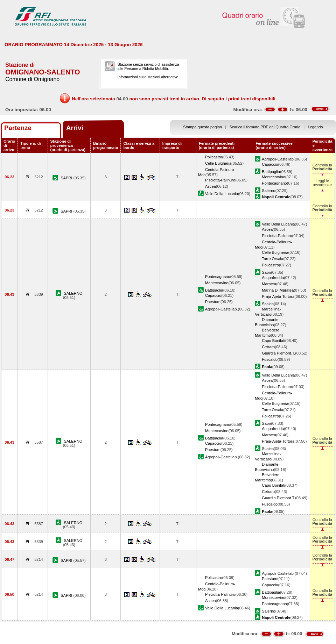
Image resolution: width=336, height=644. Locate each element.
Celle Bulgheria (218, 163)
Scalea (268, 304)
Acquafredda (273, 278)
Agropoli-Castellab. (278, 159)
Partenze (18, 128)
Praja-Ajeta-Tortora (278, 296)
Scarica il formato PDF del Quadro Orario (265, 127)
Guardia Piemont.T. (278, 353)
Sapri (266, 272)
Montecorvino (274, 177)
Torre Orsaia (272, 259)
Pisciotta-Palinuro (220, 180)
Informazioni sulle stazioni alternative (148, 77)
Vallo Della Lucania (222, 194)
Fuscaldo (270, 359)
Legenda (316, 127)
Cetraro (268, 347)
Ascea (211, 186)
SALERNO (73, 293)
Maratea (269, 284)
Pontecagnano (274, 183)
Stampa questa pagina (202, 127)
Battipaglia (271, 172)
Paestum (213, 302)
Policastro (214, 157)
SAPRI (67, 178)
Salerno (268, 191)
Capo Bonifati (274, 341)
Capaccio (270, 164)
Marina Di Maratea (278, 290)
